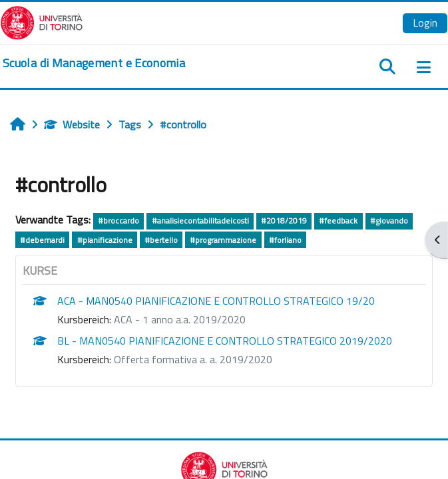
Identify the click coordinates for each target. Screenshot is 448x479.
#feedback (338, 221)
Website (72, 124)
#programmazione (223, 240)
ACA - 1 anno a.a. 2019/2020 (180, 319)
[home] (94, 63)
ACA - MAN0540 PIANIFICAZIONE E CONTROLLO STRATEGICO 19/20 (216, 301)
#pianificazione (105, 240)
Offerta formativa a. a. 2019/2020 (193, 359)
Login (425, 23)
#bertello (161, 240)
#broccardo (118, 221)
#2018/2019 (284, 221)
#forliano (285, 240)
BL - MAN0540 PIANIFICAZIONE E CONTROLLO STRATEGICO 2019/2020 (225, 341)
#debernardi (42, 240)
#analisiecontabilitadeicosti (200, 221)
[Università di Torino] (42, 21)
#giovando (389, 221)
